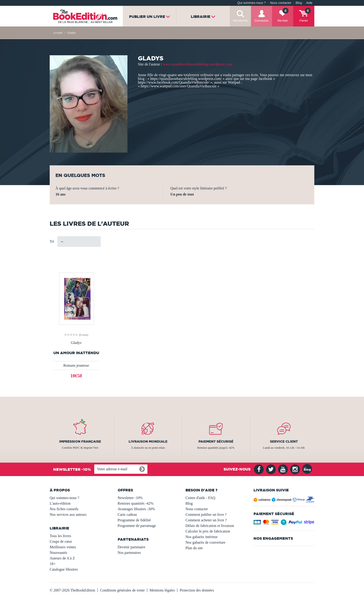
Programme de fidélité (134, 520)
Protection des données (197, 590)
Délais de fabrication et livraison (210, 526)
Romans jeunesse (76, 365)
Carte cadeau (127, 515)
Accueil (58, 33)
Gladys (76, 343)
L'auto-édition (60, 503)
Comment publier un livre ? (206, 515)
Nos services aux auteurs (68, 515)
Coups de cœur (61, 541)
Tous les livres (60, 536)
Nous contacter (281, 3)
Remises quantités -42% (136, 503)
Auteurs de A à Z (62, 558)
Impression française (80, 441)
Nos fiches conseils (64, 509)
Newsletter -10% (130, 498)
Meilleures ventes (63, 547)
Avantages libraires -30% (136, 509)
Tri (52, 241)
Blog (299, 3)
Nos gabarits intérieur (202, 537)
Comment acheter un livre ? (206, 520)
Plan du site (194, 548)
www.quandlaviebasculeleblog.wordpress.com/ (198, 64)
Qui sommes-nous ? (252, 3)
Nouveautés (58, 553)
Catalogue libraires (64, 569)
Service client (284, 441)
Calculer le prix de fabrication (208, 531)
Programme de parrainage (137, 526)
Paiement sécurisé (216, 441)
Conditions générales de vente (122, 590)
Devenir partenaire (132, 547)
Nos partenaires (129, 553)
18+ (53, 564)
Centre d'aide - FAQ (200, 498)
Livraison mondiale (148, 441)
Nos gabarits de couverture (205, 542)
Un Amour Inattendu (76, 353)
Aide (309, 3)
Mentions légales (162, 590)
